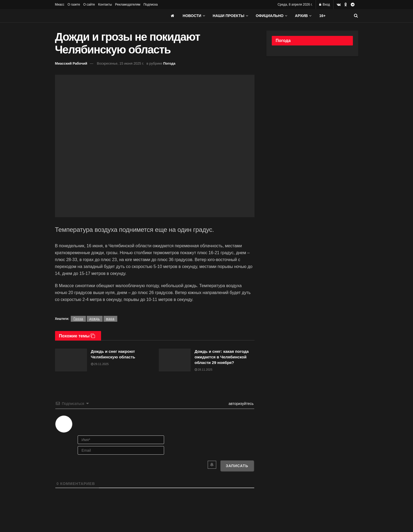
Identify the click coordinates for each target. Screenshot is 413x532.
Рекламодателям (128, 5)
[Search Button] (356, 16)
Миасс (60, 5)
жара (110, 319)
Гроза (78, 319)
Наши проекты (229, 16)
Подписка (150, 5)
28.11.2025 (204, 370)
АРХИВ (301, 16)
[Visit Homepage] (95, 16)
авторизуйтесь (241, 404)
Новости (192, 16)
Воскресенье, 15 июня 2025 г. (120, 63)
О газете (74, 5)
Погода (169, 63)
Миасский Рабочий (71, 63)
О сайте (89, 5)
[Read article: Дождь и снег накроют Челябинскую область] (71, 360)
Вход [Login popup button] (324, 5)
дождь (95, 319)
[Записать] (237, 466)
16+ (322, 16)
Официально (270, 16)
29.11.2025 (100, 364)
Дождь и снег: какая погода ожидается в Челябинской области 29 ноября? (222, 357)
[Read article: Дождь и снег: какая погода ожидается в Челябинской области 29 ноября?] (175, 360)
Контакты (105, 5)
